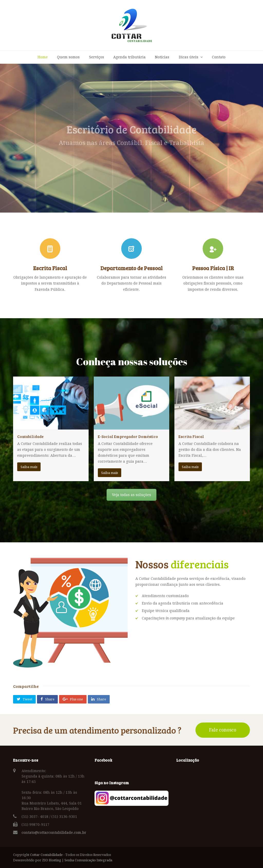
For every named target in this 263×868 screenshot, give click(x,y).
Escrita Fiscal (191, 436)
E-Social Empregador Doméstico (128, 436)
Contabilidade (30, 436)
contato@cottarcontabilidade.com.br (54, 833)
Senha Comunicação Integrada (88, 860)
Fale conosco (223, 730)
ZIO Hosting (52, 860)
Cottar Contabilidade (46, 855)
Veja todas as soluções (131, 495)
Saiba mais (29, 467)
